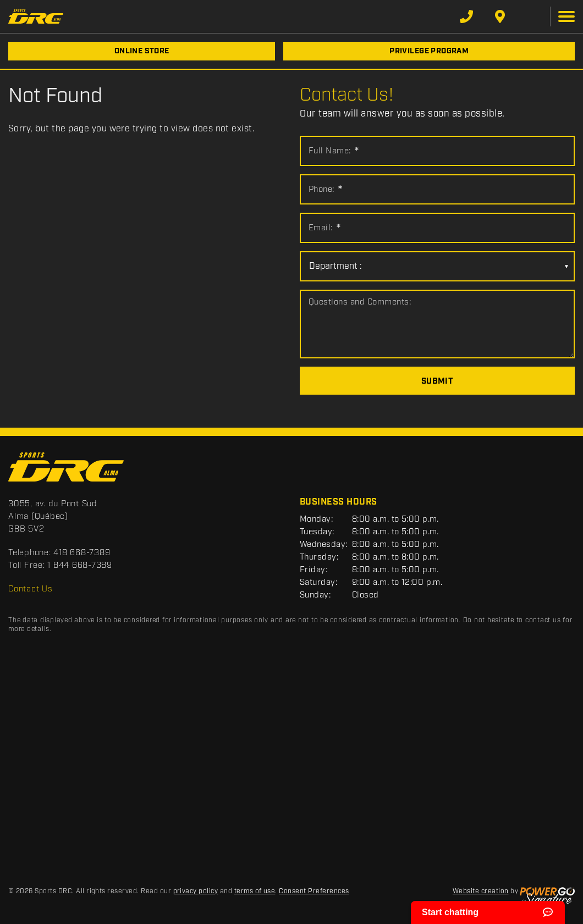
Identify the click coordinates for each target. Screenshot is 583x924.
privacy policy (196, 891)
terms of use (255, 891)
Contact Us (31, 589)
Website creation (481, 891)
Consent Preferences (314, 891)
